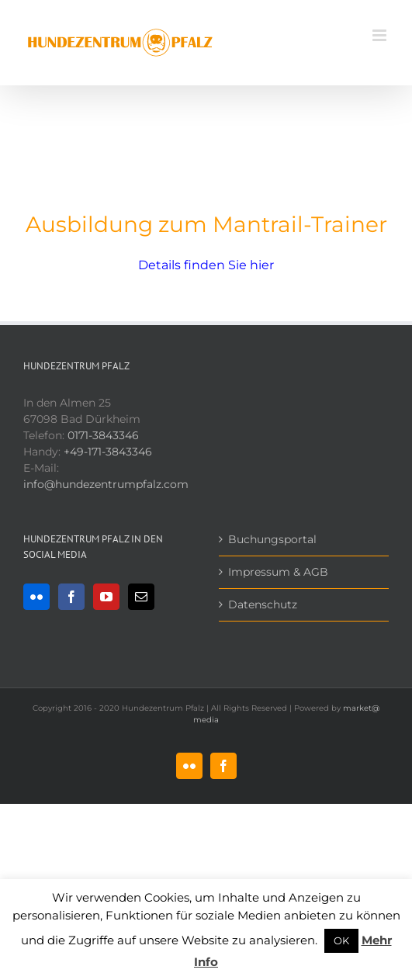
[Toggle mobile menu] (381, 35)
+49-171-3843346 (108, 452)
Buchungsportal (272, 539)
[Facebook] (71, 597)
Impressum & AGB (278, 572)
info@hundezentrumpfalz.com (106, 484)
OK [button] (341, 940)
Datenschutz (263, 604)
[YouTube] (106, 597)
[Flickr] (36, 597)
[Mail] (141, 597)
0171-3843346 (103, 435)
